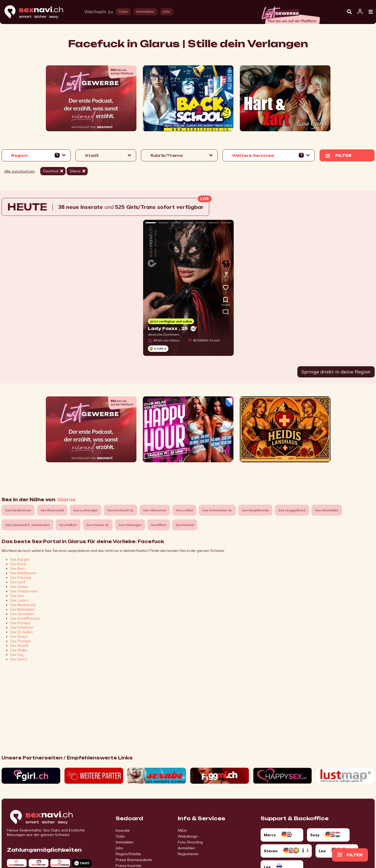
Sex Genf (18, 582)
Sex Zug (17, 655)
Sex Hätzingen (130, 525)
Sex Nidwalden (23, 609)
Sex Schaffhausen (25, 618)
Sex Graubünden (24, 591)
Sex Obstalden (327, 510)
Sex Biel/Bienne (23, 573)
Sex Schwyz (20, 623)
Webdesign (188, 836)
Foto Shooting (190, 842)
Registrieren (188, 854)
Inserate (123, 830)
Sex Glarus (19, 587)
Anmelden (186, 848)
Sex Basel (18, 564)
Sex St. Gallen (22, 632)
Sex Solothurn (22, 627)
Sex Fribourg (21, 578)
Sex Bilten (159, 525)
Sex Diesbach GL (120, 510)
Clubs (120, 836)
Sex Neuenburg (23, 605)
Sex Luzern (19, 600)
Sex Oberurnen (155, 510)
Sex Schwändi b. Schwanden (27, 525)
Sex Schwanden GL (217, 510)
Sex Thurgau (20, 641)
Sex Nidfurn (68, 525)
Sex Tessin (19, 636)
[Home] (39, 12)
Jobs (119, 848)
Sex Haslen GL (98, 525)
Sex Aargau (20, 559)
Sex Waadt (19, 646)
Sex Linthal (184, 510)
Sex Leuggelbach (292, 510)
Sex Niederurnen (18, 510)
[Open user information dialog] (360, 12)
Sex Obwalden (22, 614)
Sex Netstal (185, 525)
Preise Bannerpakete (134, 860)
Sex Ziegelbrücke (255, 510)
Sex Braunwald (52, 510)
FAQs (182, 830)
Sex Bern (18, 568)
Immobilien (125, 842)
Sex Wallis (19, 650)
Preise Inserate (129, 866)
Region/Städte (128, 854)
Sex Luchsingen (86, 510)
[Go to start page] (51, 817)
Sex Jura (17, 596)
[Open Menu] (371, 12)
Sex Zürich (19, 659)
